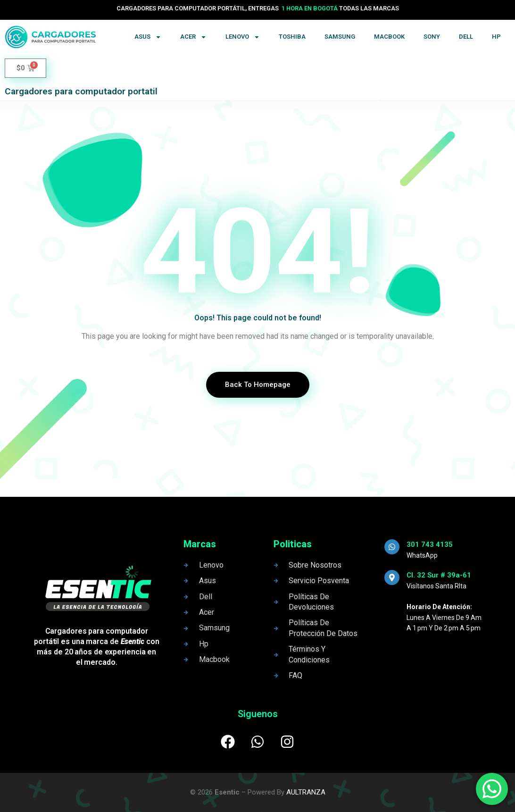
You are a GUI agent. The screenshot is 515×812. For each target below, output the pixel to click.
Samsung (340, 37)
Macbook (389, 37)
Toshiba (292, 37)
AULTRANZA (306, 792)
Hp (496, 37)
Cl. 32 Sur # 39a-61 (439, 575)
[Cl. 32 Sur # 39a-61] (392, 578)
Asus (148, 37)
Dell (466, 37)
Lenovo (243, 37)
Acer (193, 37)
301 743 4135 (430, 544)
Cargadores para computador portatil (81, 91)
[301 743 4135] (392, 547)
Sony (432, 37)
